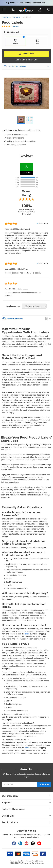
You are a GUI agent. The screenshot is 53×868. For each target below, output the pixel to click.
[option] (26, 97)
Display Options (13, 306)
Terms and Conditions (18, 861)
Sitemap (40, 861)
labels (27, 634)
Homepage (6, 17)
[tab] (13, 320)
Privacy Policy (31, 861)
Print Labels (16, 17)
